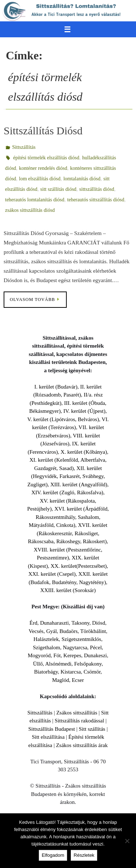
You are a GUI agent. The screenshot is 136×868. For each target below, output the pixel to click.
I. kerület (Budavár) (56, 387)
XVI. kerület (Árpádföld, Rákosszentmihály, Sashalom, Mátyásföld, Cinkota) (69, 517)
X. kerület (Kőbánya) (84, 452)
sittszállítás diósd (97, 189)
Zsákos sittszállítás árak (82, 745)
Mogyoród (39, 655)
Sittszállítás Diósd (43, 131)
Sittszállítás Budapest (52, 729)
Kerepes (72, 655)
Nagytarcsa (75, 647)
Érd (33, 623)
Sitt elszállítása (48, 737)
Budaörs (69, 631)
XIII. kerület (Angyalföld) (79, 485)
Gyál (51, 631)
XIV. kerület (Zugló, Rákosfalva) (67, 492)
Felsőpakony (88, 664)
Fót (57, 655)
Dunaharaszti (55, 623)
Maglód (61, 680)
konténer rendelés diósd (43, 168)
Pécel (96, 647)
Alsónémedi (58, 664)
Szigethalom (47, 647)
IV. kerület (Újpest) (85, 411)
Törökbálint (93, 631)
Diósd (99, 623)
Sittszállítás (24, 147)
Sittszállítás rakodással (79, 721)
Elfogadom (53, 855)
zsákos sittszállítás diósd (30, 210)
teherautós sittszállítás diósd (96, 200)
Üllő (38, 664)
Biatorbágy (46, 672)
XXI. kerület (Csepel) (52, 574)
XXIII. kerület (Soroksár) (68, 590)
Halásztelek (46, 639)
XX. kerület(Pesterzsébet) (79, 566)
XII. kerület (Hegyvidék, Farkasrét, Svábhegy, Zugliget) (66, 476)
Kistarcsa (71, 672)
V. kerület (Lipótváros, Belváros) (63, 419)
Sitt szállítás (92, 729)
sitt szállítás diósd (58, 189)
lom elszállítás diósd (40, 179)
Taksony (81, 623)
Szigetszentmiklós (81, 639)
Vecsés (36, 631)
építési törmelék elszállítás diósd (46, 158)
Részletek (84, 855)
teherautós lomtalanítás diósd (35, 200)
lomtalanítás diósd (82, 179)
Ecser (78, 680)
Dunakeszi (95, 655)
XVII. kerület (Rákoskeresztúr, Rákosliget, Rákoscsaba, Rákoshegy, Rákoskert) (68, 533)
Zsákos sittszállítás (77, 713)
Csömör (92, 672)
